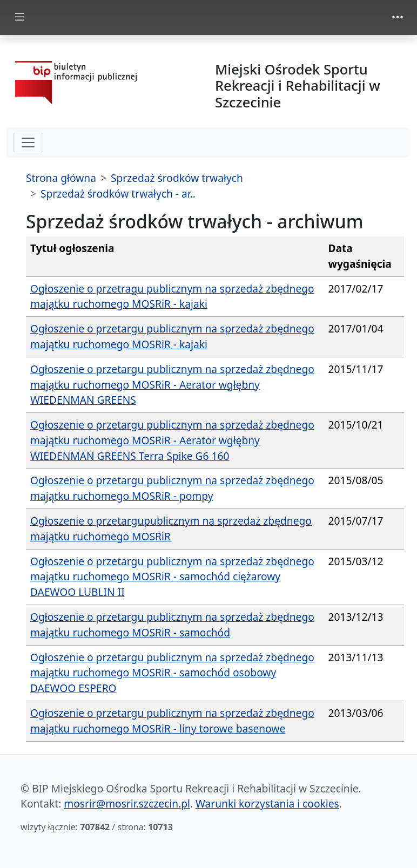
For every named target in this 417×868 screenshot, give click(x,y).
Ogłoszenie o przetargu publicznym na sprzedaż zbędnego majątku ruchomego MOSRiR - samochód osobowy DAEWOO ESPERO (172, 673)
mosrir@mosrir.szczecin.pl (127, 803)
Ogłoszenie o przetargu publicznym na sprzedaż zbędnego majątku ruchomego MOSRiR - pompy (172, 488)
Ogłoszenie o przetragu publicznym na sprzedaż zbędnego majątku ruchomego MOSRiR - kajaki (172, 296)
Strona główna (61, 178)
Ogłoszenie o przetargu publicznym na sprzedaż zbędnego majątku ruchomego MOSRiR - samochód (172, 625)
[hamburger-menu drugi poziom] (28, 143)
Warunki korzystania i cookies (267, 803)
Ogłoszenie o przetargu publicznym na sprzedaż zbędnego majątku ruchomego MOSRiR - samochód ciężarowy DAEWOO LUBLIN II (172, 577)
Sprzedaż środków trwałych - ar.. (118, 194)
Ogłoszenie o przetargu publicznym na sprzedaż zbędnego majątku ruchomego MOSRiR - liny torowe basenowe (172, 721)
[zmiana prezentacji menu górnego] (398, 17)
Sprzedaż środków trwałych (177, 178)
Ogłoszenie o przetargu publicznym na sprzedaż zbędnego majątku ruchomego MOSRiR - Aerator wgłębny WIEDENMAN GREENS (172, 385)
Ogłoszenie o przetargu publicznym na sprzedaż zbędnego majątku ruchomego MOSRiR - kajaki (172, 336)
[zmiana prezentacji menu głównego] (19, 18)
